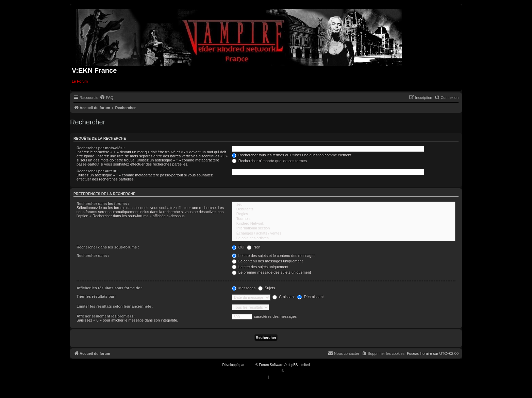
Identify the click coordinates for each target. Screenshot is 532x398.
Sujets (267, 288)
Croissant (284, 297)
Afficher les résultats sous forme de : (110, 288)
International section (344, 228)
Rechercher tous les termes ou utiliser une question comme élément (292, 155)
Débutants (344, 209)
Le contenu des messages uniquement (267, 261)
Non (254, 247)
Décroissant (310, 297)
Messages (244, 288)
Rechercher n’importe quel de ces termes (269, 161)
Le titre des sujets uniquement (260, 267)
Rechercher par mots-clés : (101, 148)
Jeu (344, 205)
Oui (238, 247)
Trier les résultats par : (97, 296)
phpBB (250, 365)
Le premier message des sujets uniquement (271, 272)
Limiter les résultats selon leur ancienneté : (115, 306)
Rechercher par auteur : (98, 171)
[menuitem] (106, 98)
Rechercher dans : (93, 256)
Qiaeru (290, 371)
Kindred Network (344, 224)
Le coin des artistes (344, 238)
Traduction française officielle (259, 371)
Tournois (344, 219)
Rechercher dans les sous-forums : (108, 247)
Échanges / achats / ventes (344, 233)
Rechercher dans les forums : (103, 204)
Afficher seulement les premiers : (106, 316)
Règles (344, 214)
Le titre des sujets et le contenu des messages (274, 256)
